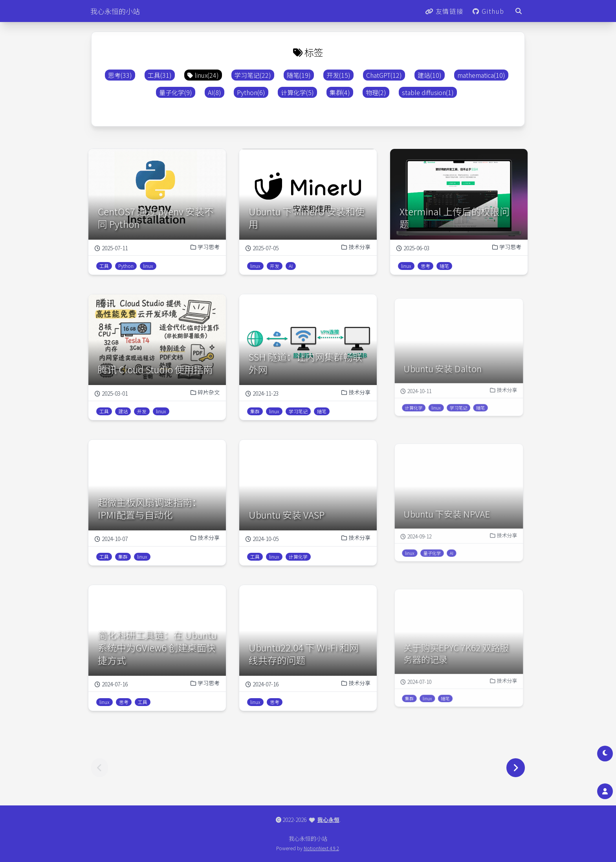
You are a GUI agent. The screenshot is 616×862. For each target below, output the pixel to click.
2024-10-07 (115, 536)
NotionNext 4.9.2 (321, 848)
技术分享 (356, 247)
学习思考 (205, 247)
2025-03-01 (115, 391)
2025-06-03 (413, 248)
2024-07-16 (115, 681)
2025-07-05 (262, 248)
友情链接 (444, 11)
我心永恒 (328, 820)
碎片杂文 (201, 389)
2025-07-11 (111, 248)
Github (489, 11)
